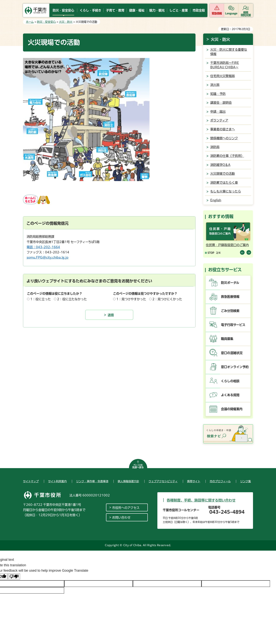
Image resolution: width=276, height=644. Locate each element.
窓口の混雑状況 (232, 353)
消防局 (215, 147)
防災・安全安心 (46, 22)
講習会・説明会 (221, 103)
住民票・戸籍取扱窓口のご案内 (227, 245)
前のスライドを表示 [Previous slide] (242, 252)
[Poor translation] (14, 577)
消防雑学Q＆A (220, 165)
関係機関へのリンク (224, 138)
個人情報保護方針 (128, 481)
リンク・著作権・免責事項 (92, 481)
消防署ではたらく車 (224, 183)
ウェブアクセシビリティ (163, 481)
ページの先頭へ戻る (138, 466)
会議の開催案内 (232, 409)
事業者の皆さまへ (223, 129)
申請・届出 (218, 112)
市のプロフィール (220, 481)
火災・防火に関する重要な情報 (229, 52)
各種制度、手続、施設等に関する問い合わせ (201, 500)
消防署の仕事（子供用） (227, 156)
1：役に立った (41, 299)
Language (231, 13)
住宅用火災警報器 (223, 76)
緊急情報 (217, 13)
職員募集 (227, 339)
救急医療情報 (230, 297)
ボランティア (219, 120)
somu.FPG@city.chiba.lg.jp (48, 257)
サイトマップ (31, 481)
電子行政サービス (233, 325)
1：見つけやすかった (131, 299)
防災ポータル (230, 283)
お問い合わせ (121, 517)
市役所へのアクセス (126, 508)
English (216, 200)
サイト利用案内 (57, 481)
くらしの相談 (230, 381)
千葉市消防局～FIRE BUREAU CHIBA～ (225, 65)
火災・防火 (66, 22)
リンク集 (246, 481)
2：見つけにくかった (167, 299)
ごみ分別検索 (230, 311)
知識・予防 (218, 94)
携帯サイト (194, 481)
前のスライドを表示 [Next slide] (249, 252)
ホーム (30, 22)
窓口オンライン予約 (235, 367)
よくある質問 (230, 395)
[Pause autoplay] (210, 253)
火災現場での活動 (223, 174)
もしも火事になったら (226, 191)
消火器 (215, 85)
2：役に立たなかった (72, 299)
